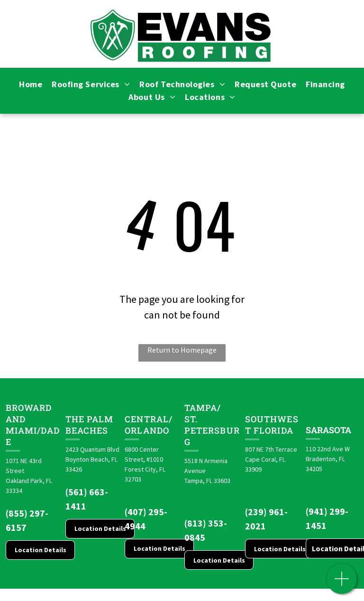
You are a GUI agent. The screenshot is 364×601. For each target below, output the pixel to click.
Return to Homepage (182, 350)
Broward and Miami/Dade (33, 425)
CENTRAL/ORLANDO (149, 425)
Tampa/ (203, 408)
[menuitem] (31, 84)
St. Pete (196, 425)
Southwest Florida (272, 425)
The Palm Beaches (90, 425)
